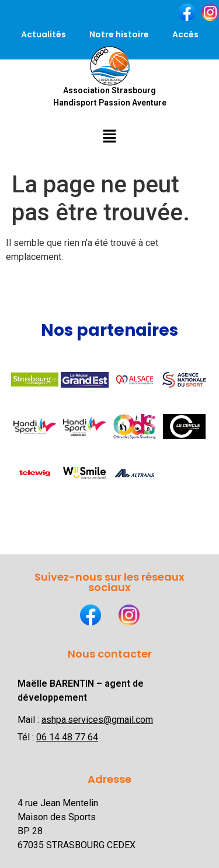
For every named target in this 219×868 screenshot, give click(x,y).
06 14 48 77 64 (67, 737)
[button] (109, 136)
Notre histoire (119, 34)
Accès (185, 34)
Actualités (44, 34)
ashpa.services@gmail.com (97, 720)
